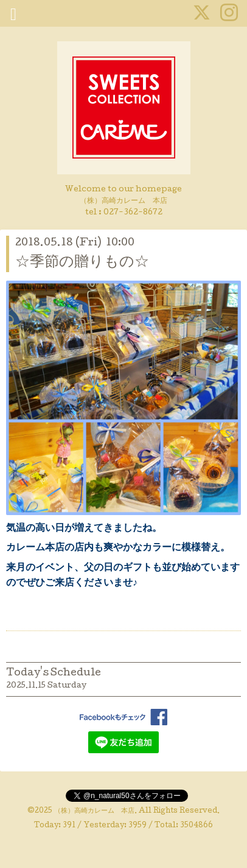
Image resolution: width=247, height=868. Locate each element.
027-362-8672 (133, 213)
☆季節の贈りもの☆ (82, 263)
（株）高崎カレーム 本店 (94, 812)
